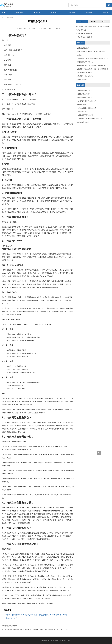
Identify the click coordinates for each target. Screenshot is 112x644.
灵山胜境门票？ (82, 80)
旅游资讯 (19, 12)
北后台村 (80, 55)
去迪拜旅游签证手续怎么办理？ (88, 101)
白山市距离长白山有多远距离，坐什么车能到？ (93, 66)
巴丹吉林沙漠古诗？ (84, 105)
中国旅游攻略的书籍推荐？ (85, 37)
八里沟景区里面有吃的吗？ (86, 115)
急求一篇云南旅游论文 (85, 90)
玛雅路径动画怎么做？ (85, 98)
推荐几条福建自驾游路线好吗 (87, 108)
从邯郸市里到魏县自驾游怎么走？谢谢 (90, 119)
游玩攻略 (72, 12)
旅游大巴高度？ (82, 112)
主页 (4, 17)
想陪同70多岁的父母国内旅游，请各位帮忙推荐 (93, 69)
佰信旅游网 (10, 5)
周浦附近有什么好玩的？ (85, 76)
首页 (4, 12)
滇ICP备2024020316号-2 (64, 641)
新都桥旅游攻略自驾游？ (10, 626)
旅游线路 (37, 12)
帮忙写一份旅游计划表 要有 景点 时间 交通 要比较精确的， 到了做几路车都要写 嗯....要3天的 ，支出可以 (39, 615)
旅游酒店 (107, 12)
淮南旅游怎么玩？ (12, 618)
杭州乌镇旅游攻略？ (84, 122)
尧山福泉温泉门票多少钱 (85, 62)
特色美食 (89, 12)
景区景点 (54, 12)
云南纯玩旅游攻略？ (84, 94)
